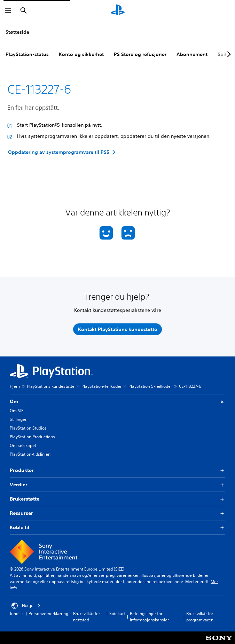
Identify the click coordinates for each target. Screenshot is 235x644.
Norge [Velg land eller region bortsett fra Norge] (26, 606)
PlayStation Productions (32, 437)
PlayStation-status (27, 54)
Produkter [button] (117, 470)
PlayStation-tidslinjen (30, 454)
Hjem (15, 386)
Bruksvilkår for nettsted (87, 617)
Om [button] (117, 402)
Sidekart (117, 614)
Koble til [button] (117, 528)
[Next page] (228, 54)
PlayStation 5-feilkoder (150, 386)
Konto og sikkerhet (81, 54)
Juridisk (17, 614)
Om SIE (17, 411)
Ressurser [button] (117, 513)
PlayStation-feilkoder (101, 386)
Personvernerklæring (48, 614)
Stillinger (18, 419)
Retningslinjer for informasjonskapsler (149, 617)
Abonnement (192, 54)
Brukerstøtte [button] (117, 499)
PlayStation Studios (28, 428)
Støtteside (17, 32)
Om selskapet (23, 445)
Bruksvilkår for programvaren (200, 617)
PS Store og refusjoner (140, 54)
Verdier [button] (117, 485)
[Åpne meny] (8, 10)
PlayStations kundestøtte (51, 386)
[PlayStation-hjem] (118, 10)
